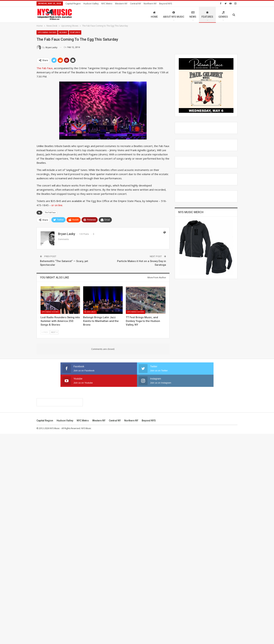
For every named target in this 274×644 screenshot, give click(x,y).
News (193, 15)
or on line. (57, 205)
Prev (45, 332)
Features (207, 15)
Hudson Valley (91, 3)
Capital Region (73, 3)
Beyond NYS (166, 3)
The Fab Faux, (45, 68)
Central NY (136, 3)
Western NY (121, 3)
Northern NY (150, 3)
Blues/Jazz (90, 312)
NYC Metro (107, 3)
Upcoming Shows (47, 32)
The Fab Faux (50, 213)
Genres (223, 15)
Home (154, 15)
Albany (63, 32)
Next (54, 332)
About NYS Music (174, 15)
